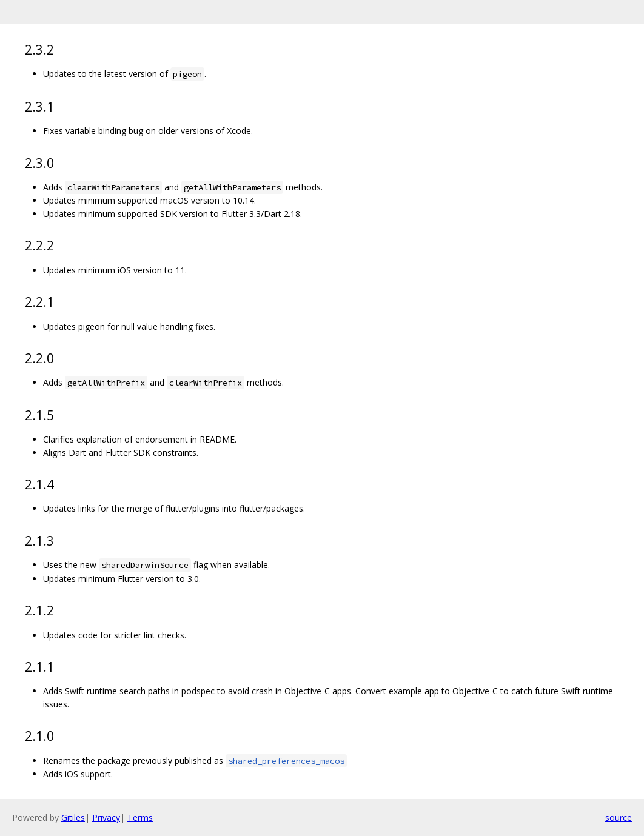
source (619, 818)
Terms (140, 818)
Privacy (106, 818)
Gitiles (73, 818)
